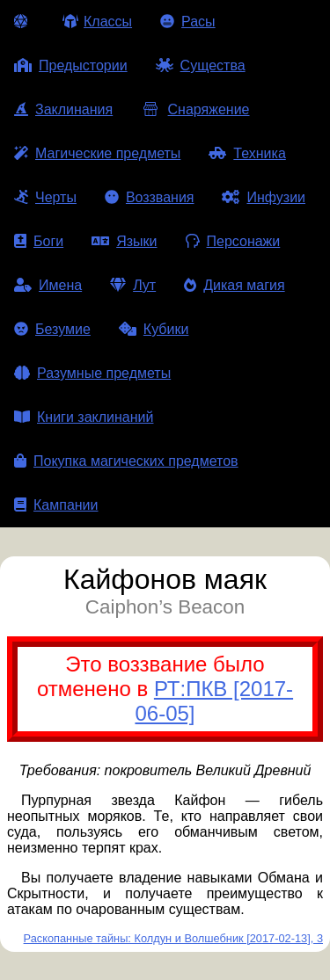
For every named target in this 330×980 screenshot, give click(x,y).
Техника (247, 153)
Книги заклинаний (84, 417)
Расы (188, 22)
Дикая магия (234, 285)
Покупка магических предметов (126, 461)
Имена (48, 285)
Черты (45, 197)
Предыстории (71, 65)
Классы (97, 22)
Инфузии (264, 197)
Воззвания (150, 197)
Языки (124, 241)
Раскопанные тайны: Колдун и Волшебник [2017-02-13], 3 (173, 938)
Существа (201, 65)
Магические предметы (97, 153)
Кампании (56, 505)
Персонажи (233, 241)
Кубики (154, 329)
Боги (39, 241)
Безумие (52, 329)
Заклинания (63, 109)
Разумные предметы (92, 373)
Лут (133, 285)
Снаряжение (195, 109)
